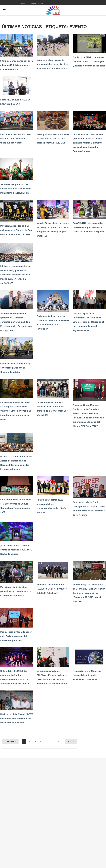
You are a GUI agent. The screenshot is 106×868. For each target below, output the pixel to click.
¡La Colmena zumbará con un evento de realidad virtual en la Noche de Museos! (16, 550)
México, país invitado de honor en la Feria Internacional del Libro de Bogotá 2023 (16, 636)
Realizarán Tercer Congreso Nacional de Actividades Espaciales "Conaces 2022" (87, 675)
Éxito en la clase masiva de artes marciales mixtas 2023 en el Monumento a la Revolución (52, 64)
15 (59, 741)
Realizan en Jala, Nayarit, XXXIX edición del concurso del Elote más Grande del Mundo (17, 719)
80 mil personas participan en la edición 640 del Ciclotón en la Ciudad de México (17, 65)
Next (69, 741)
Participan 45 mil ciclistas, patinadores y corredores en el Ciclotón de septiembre (16, 591)
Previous (12, 741)
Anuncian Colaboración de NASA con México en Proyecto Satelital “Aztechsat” (52, 589)
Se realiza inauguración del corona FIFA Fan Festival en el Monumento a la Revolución (16, 189)
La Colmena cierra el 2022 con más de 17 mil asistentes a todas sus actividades (16, 139)
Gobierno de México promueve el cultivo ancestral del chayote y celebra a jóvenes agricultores (89, 62)
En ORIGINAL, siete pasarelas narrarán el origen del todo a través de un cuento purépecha (89, 227)
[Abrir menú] (4, 10)
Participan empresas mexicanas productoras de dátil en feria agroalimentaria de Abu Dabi (53, 139)
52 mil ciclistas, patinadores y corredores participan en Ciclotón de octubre (15, 368)
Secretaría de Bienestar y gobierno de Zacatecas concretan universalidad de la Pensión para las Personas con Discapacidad (16, 322)
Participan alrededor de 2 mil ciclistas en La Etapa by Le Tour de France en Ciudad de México (17, 230)
